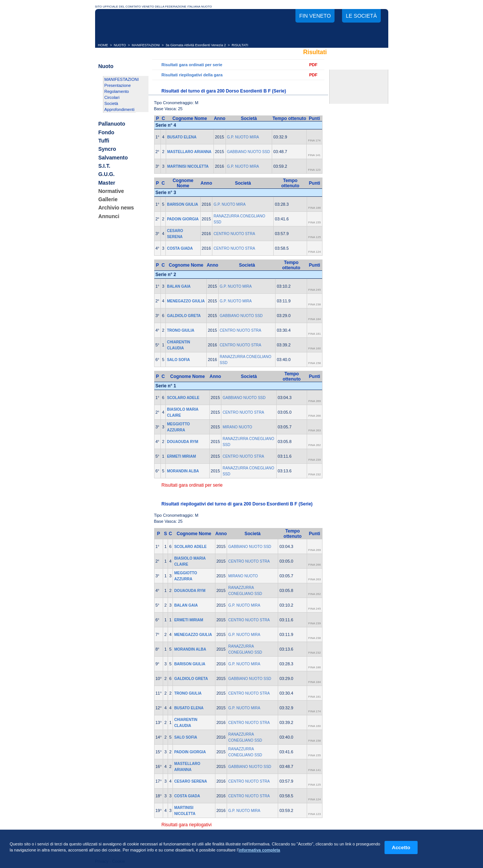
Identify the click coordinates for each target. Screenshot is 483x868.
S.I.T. (104, 166)
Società (111, 103)
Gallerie (108, 199)
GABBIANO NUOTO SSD (248, 152)
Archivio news (116, 208)
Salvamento (113, 158)
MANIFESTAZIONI (146, 45)
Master (107, 183)
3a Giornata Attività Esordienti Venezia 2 (196, 45)
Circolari (112, 97)
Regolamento (117, 91)
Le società (361, 16)
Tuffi (104, 141)
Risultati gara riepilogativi (187, 825)
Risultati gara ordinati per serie (192, 65)
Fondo (106, 132)
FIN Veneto (315, 16)
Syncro (107, 149)
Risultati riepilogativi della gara (192, 75)
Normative (111, 191)
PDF (313, 65)
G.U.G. (106, 175)
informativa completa (260, 850)
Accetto (401, 848)
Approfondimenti (120, 109)
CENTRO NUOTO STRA (234, 234)
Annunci (109, 216)
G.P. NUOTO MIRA (243, 137)
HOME (103, 45)
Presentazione (118, 85)
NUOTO (120, 45)
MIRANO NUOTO (237, 427)
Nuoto (106, 66)
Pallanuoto (112, 124)
